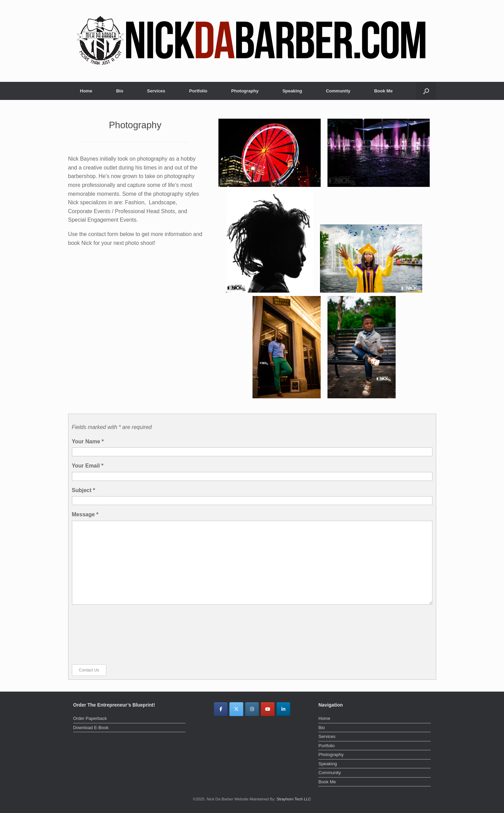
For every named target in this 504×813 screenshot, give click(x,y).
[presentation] (100, 634)
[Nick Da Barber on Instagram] (252, 709)
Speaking (292, 91)
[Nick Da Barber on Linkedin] (283, 709)
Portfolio (198, 91)
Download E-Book (91, 728)
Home (86, 91)
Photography (245, 91)
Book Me (383, 91)
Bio (120, 91)
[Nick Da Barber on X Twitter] (236, 709)
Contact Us (89, 670)
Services (156, 91)
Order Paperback (90, 718)
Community (338, 91)
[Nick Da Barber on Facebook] (221, 709)
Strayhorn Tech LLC (294, 799)
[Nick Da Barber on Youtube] (268, 709)
